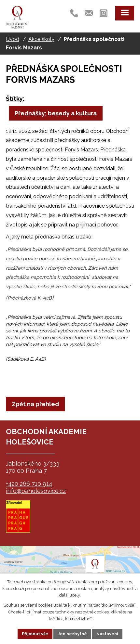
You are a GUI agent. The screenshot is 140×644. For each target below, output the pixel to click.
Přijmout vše (35, 634)
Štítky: (15, 99)
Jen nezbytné (72, 634)
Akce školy (41, 39)
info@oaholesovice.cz (36, 491)
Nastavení (107, 634)
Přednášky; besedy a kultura (56, 113)
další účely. (70, 595)
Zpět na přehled (35, 404)
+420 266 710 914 (29, 484)
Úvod (13, 39)
